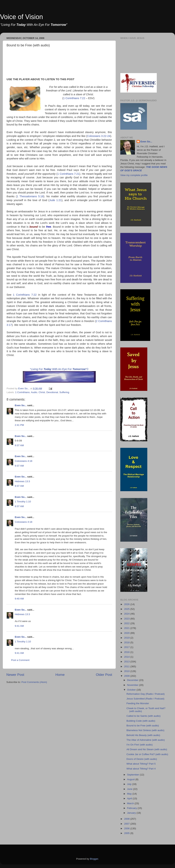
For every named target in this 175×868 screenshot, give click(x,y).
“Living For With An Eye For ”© (59, 369)
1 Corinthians (22, 392)
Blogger (94, 859)
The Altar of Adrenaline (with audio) (146, 740)
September (133, 775)
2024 (127, 614)
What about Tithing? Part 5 (141, 764)
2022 (127, 623)
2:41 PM (19, 425)
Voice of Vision (22, 17)
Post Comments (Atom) (34, 682)
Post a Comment (20, 660)
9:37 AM (19, 445)
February (132, 808)
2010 (127, 671)
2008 (127, 819)
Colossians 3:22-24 (99, 136)
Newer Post (15, 675)
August (131, 779)
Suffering (64, 392)
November (133, 685)
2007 (127, 824)
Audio (34, 392)
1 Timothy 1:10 (23, 502)
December (133, 680)
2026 (127, 604)
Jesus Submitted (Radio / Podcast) (145, 699)
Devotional (52, 392)
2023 (127, 619)
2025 (127, 609)
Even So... (21, 405)
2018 (127, 642)
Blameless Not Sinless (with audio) (145, 730)
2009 (127, 676)
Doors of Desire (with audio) (142, 759)
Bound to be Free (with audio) (143, 726)
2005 (127, 833)
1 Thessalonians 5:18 (30, 196)
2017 (127, 647)
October (132, 690)
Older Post (104, 675)
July (130, 784)
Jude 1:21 (55, 200)
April (130, 798)
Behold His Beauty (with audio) (143, 735)
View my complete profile (134, 175)
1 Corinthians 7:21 (68, 174)
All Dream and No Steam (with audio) (147, 749)
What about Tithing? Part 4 (141, 769)
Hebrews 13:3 (22, 481)
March (131, 803)
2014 (127, 657)
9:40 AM (19, 599)
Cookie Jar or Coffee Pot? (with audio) (147, 754)
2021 (127, 628)
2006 (127, 828)
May (130, 794)
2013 (127, 662)
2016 (127, 652)
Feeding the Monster (138, 703)
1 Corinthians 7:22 (74, 98)
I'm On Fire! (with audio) (140, 745)
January (132, 813)
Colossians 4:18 (24, 461)
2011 (127, 666)
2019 (127, 638)
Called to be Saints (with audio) (144, 716)
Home (60, 675)
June (130, 789)
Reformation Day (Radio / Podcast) (146, 694)
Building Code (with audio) (141, 721)
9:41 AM (19, 626)
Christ (42, 392)
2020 (127, 633)
